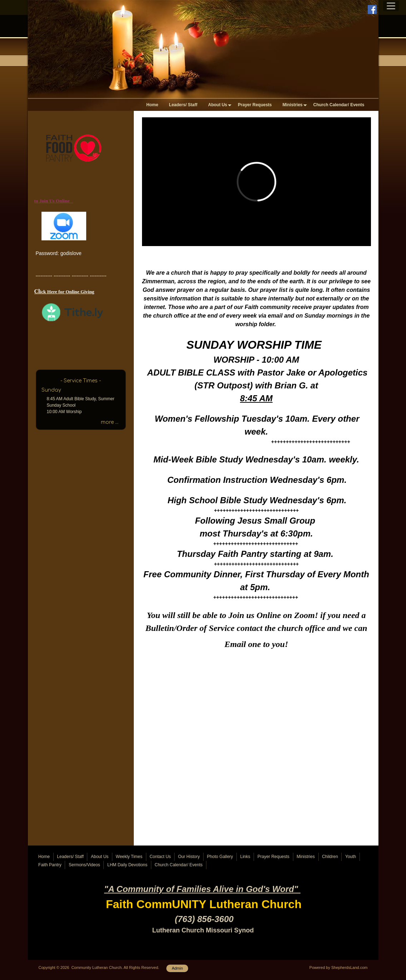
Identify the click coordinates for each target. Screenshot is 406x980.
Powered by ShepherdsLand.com (339, 967)
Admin (177, 968)
